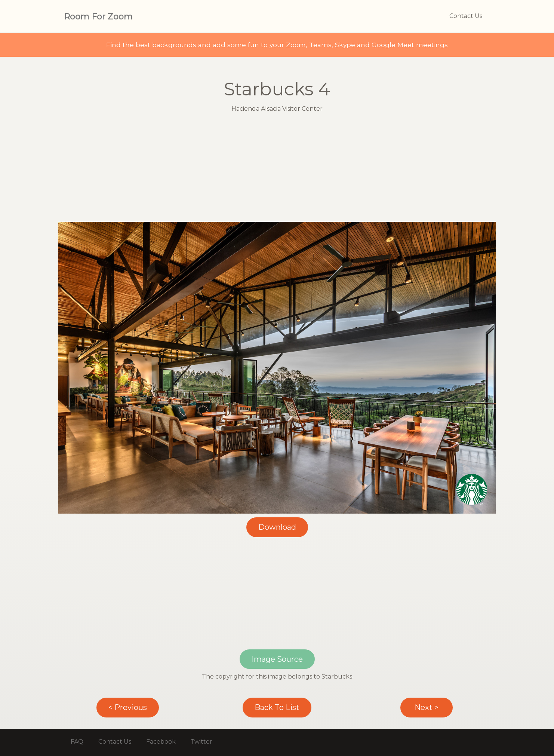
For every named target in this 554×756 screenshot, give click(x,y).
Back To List (277, 707)
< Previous (128, 707)
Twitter (201, 742)
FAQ (77, 742)
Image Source (277, 659)
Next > (427, 707)
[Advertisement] (277, 169)
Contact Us (466, 16)
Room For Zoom (98, 17)
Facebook (161, 742)
